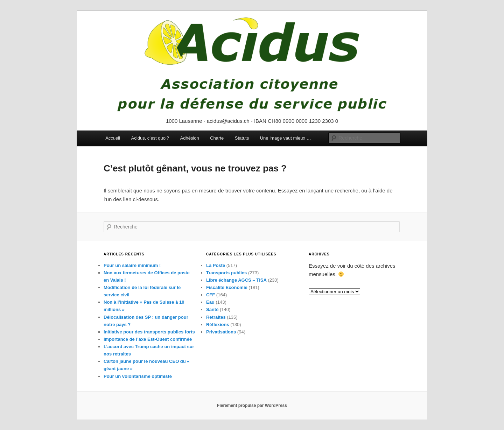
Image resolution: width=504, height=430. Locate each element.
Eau (210, 302)
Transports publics (226, 273)
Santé (212, 309)
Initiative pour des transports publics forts (149, 332)
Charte (217, 138)
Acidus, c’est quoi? (150, 138)
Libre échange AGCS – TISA (236, 280)
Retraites (216, 317)
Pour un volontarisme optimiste (138, 376)
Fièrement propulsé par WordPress (252, 406)
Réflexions (218, 325)
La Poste (216, 265)
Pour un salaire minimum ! (132, 265)
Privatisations (221, 332)
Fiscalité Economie (227, 287)
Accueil (113, 138)
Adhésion (190, 138)
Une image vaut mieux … (286, 138)
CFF (211, 295)
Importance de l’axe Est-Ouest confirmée (148, 339)
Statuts (242, 138)
